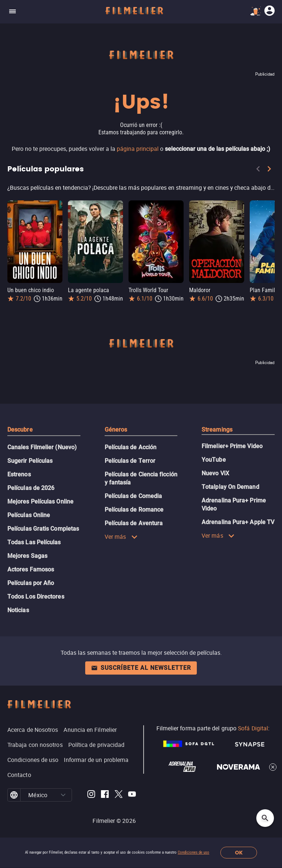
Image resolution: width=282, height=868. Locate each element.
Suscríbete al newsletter (141, 668)
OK (239, 853)
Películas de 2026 (31, 488)
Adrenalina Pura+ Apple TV (238, 522)
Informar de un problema (96, 760)
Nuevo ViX (215, 473)
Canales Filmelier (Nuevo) (42, 447)
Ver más (121, 537)
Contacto (19, 775)
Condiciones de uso (194, 852)
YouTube (214, 460)
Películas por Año (31, 583)
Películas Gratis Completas (43, 529)
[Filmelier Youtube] (132, 795)
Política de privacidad (97, 745)
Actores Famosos (31, 569)
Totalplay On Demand (230, 487)
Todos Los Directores (36, 597)
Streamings (217, 430)
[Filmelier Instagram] (91, 795)
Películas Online (29, 515)
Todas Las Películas (34, 542)
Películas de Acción (131, 447)
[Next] (269, 170)
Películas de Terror (130, 461)
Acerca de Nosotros (33, 730)
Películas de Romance (134, 510)
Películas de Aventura (134, 523)
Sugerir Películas (30, 461)
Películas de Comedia (133, 496)
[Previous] (258, 170)
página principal (138, 149)
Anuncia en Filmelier (90, 730)
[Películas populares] (141, 188)
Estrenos (19, 474)
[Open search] (265, 818)
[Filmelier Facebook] (105, 795)
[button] (63, 795)
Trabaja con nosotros (35, 745)
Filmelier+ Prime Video (232, 446)
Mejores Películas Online (40, 502)
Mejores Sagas (27, 556)
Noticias (18, 610)
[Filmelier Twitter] (118, 795)
